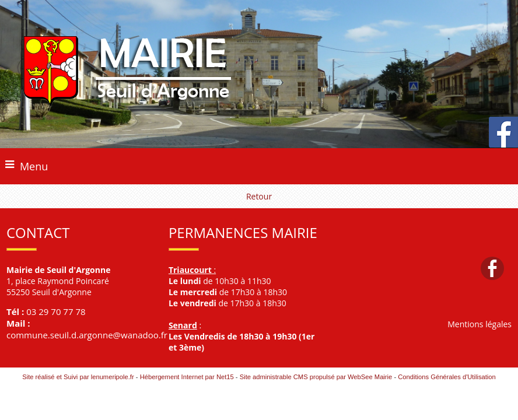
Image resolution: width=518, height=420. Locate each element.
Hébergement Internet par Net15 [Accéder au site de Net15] (187, 377)
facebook (492, 268)
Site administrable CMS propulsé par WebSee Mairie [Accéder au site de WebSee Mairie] (316, 377)
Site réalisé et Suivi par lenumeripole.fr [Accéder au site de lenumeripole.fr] (78, 377)
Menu (34, 166)
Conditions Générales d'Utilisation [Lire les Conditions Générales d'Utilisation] (447, 377)
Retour (259, 196)
